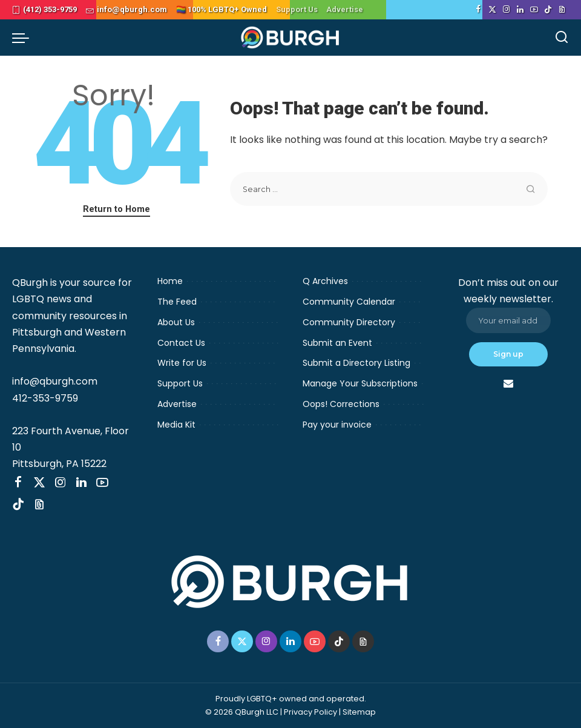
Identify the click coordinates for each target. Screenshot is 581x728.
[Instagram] (506, 10)
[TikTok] (548, 10)
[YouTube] (534, 10)
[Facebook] (478, 10)
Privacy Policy (310, 712)
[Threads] (562, 10)
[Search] (562, 38)
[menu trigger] (24, 38)
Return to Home (117, 209)
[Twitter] (492, 10)
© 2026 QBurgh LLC (242, 712)
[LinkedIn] (520, 10)
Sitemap (359, 712)
